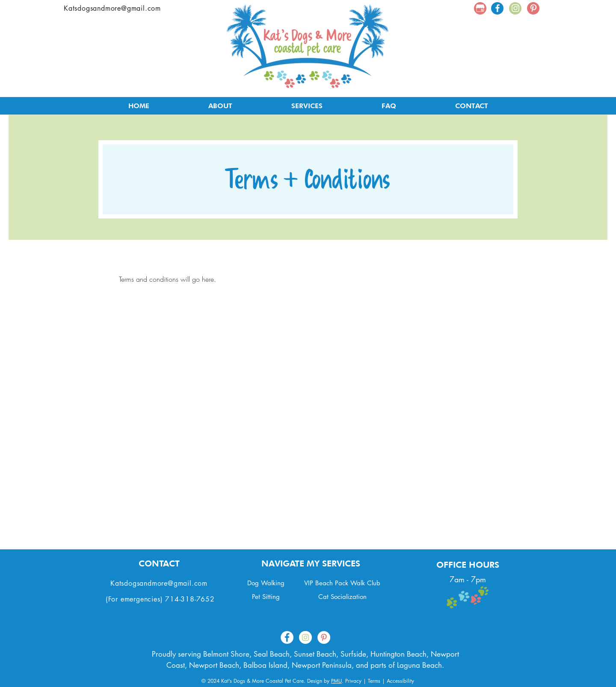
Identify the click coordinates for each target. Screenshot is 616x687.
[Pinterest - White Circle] (324, 637)
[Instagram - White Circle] (305, 637)
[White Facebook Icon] (498, 8)
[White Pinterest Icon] (533, 8)
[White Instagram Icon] (515, 8)
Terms (374, 681)
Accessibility (400, 681)
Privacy (353, 681)
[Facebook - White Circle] (287, 637)
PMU (336, 681)
